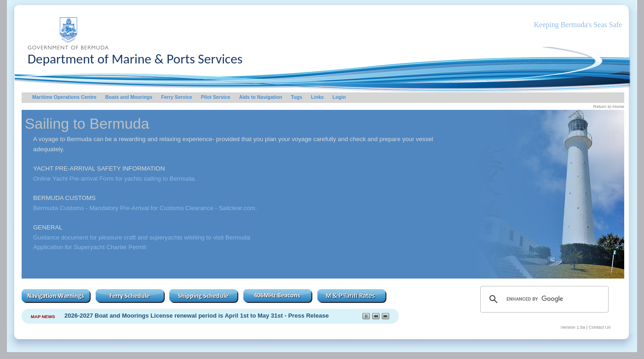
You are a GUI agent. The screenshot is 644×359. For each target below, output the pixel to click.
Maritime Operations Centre (64, 97)
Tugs (296, 97)
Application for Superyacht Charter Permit (90, 247)
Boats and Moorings (129, 97)
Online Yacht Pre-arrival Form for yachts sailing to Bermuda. (115, 179)
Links (317, 97)
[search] (543, 299)
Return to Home (609, 106)
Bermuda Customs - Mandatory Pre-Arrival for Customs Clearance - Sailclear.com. (145, 208)
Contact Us (600, 327)
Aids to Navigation (261, 97)
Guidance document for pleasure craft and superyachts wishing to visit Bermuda (142, 237)
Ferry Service (177, 97)
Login (339, 97)
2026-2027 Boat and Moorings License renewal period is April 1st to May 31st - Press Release (197, 316)
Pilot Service (216, 97)
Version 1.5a (573, 327)
